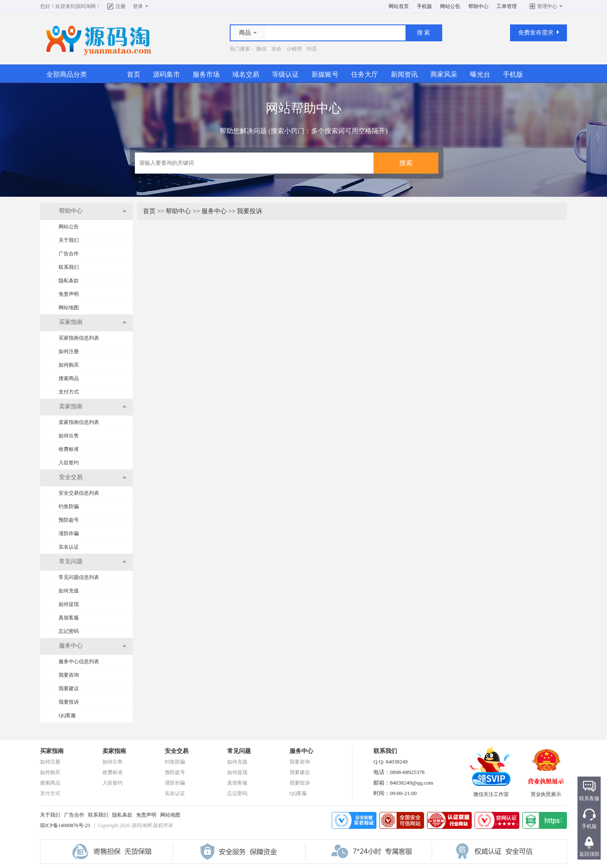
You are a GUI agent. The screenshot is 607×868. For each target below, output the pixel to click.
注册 (121, 6)
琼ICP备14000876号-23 (65, 825)
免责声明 (69, 294)
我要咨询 (69, 675)
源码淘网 (86, 6)
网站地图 (69, 308)
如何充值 (69, 591)
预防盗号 (69, 520)
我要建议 (69, 689)
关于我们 (69, 240)
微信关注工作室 (491, 792)
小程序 (294, 49)
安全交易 (177, 751)
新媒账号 (325, 74)
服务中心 (214, 211)
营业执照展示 (546, 792)
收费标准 (69, 449)
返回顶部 (589, 854)
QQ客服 (67, 715)
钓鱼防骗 (69, 506)
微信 (261, 49)
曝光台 (480, 74)
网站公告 (450, 6)
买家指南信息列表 (79, 338)
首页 (134, 74)
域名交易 (246, 74)
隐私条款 (69, 281)
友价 (277, 49)
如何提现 (69, 604)
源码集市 (167, 74)
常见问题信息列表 (79, 577)
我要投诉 (69, 702)
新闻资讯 (404, 74)
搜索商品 (69, 378)
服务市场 (206, 74)
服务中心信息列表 (79, 662)
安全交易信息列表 (79, 493)
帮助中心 (478, 6)
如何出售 (69, 436)
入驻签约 (69, 463)
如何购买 (69, 365)
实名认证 (69, 547)
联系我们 (69, 267)
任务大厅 (365, 74)
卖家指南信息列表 (79, 422)
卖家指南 (114, 751)
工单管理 (507, 6)
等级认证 (285, 74)
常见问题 (239, 751)
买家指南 (52, 751)
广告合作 (69, 254)
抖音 (312, 49)
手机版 (424, 6)
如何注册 (69, 351)
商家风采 (444, 74)
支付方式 (69, 392)
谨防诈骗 (69, 533)
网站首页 (399, 6)
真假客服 (69, 618)
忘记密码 (69, 631)
